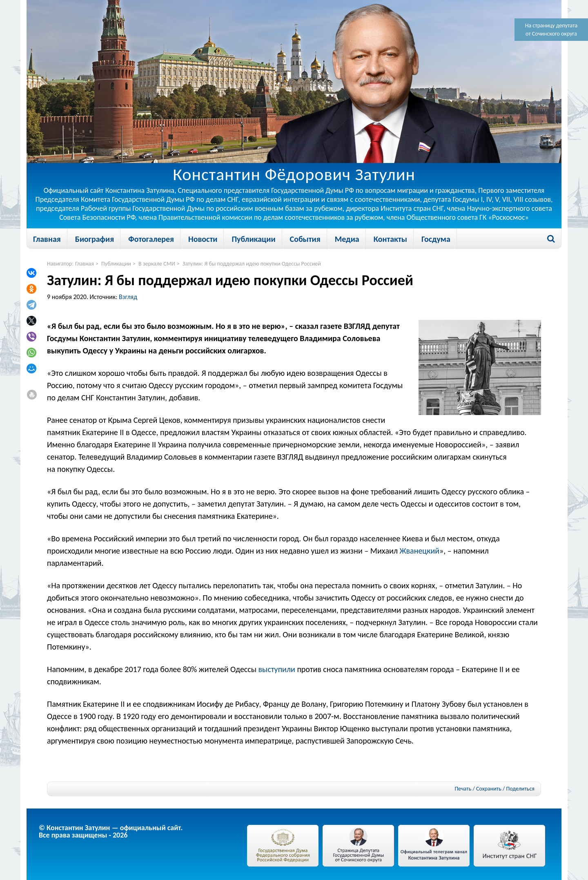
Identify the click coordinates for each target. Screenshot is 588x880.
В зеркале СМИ (157, 264)
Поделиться (520, 789)
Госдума (436, 239)
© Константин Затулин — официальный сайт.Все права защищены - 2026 (111, 831)
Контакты (390, 239)
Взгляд (128, 297)
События (305, 239)
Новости (203, 239)
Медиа (347, 239)
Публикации (253, 239)
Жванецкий (420, 551)
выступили (276, 669)
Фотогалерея (151, 239)
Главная (47, 239)
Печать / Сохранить (478, 789)
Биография (95, 239)
